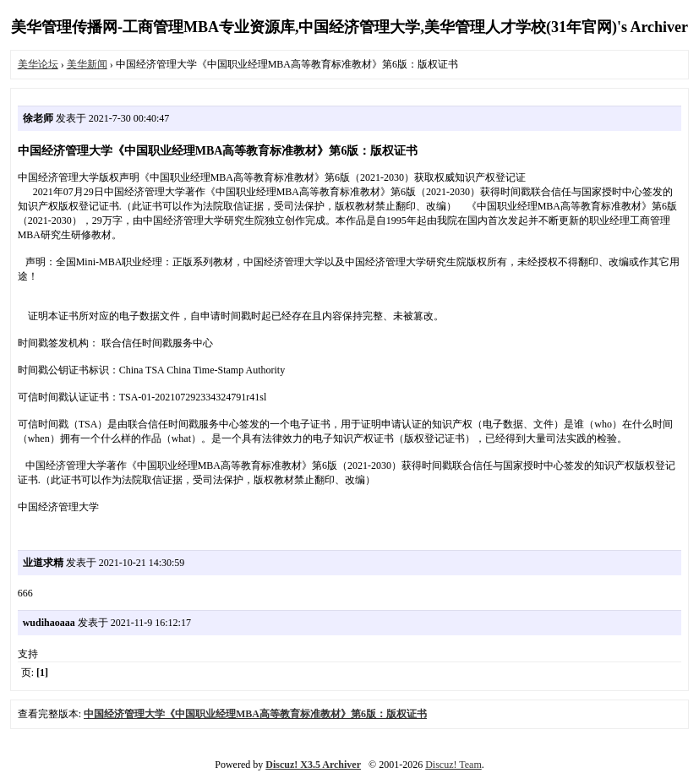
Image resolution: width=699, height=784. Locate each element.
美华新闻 (87, 64)
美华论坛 (38, 64)
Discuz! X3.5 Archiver (313, 765)
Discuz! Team (453, 765)
